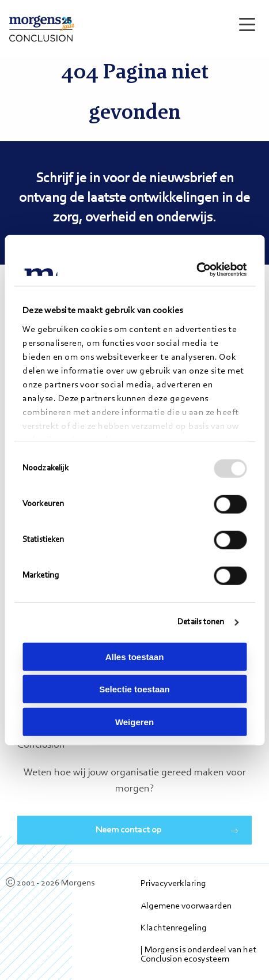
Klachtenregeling (174, 928)
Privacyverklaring (173, 884)
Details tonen (201, 622)
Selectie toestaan (134, 689)
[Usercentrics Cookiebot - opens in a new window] (196, 270)
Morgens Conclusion (42, 29)
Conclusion (41, 745)
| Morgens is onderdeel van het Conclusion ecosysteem (198, 955)
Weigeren (134, 721)
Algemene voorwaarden (186, 906)
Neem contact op (129, 830)
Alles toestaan (135, 656)
